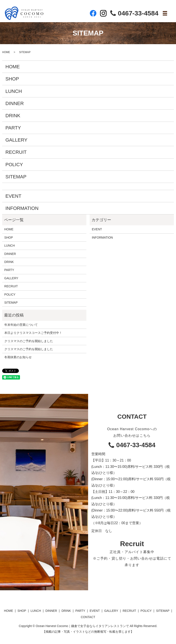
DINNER (15, 103)
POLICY (14, 165)
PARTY (13, 128)
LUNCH (14, 91)
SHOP (12, 79)
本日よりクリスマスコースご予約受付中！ (33, 333)
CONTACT (88, 617)
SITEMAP (16, 177)
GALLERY (16, 140)
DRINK (13, 116)
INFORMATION (22, 208)
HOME (6, 52)
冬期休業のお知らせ (18, 357)
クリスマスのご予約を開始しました (29, 341)
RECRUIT (16, 152)
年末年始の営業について (21, 325)
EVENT (13, 196)
